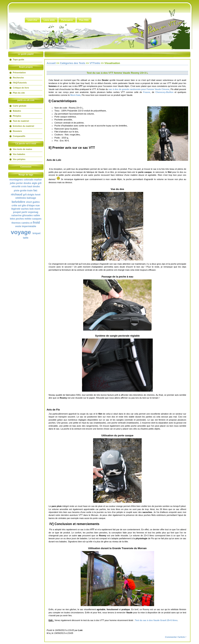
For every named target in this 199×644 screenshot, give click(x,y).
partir (25, 212)
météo (28, 219)
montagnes (16, 180)
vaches (25, 209)
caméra (25, 223)
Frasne (147, 92)
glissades (27, 215)
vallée (37, 215)
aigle (34, 183)
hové (38, 195)
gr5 (25, 195)
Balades (17, 111)
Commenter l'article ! (176, 637)
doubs (27, 183)
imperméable (29, 226)
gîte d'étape (28, 206)
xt (31, 223)
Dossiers (17, 131)
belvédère (18, 202)
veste (18, 226)
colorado (28, 180)
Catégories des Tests (73, 63)
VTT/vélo (95, 63)
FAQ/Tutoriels (20, 83)
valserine (17, 215)
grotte (23, 191)
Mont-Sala (75, 95)
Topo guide (18, 59)
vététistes (21, 198)
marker (38, 180)
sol (20, 206)
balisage (31, 198)
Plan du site (19, 93)
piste (17, 191)
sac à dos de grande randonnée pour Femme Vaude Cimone (139, 89)
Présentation (19, 73)
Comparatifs (19, 136)
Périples (17, 116)
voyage (21, 232)
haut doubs (34, 186)
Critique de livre (21, 88)
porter (20, 183)
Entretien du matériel (23, 126)
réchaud (17, 194)
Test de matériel (21, 121)
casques (37, 219)
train (30, 190)
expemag (33, 212)
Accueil (51, 63)
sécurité (16, 186)
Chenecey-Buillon (165, 92)
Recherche (18, 78)
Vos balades (19, 154)
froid (36, 223)
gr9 (40, 183)
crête (14, 206)
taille (26, 238)
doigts (31, 195)
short (29, 202)
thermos (16, 223)
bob (31, 209)
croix (24, 186)
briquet (37, 233)
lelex (13, 219)
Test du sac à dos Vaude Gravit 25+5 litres (156, 620)
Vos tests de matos (22, 149)
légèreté (16, 209)
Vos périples (19, 159)
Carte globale (20, 106)
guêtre (36, 202)
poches (20, 219)
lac (35, 190)
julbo (13, 183)
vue (38, 205)
